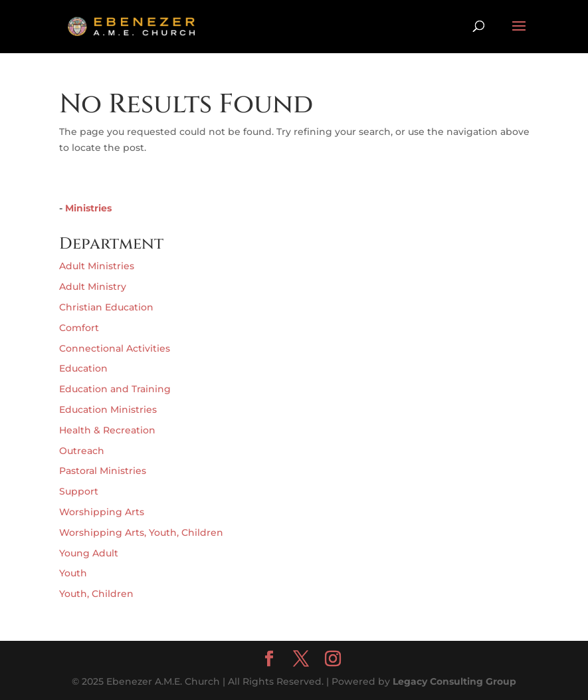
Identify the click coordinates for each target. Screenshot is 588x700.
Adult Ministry (93, 287)
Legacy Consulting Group (454, 681)
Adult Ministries (97, 266)
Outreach (82, 451)
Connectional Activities (115, 348)
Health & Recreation (107, 430)
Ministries (88, 208)
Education (83, 368)
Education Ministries (108, 409)
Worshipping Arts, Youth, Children (141, 532)
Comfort (79, 328)
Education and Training (115, 389)
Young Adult (89, 553)
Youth (73, 573)
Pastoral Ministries (103, 471)
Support (79, 491)
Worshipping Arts (102, 512)
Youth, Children (96, 594)
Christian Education (106, 307)
